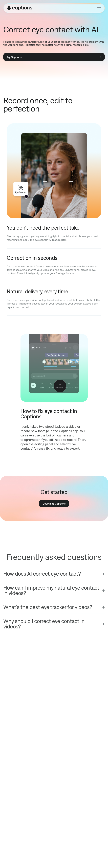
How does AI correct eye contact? (42, 574)
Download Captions (54, 504)
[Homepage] (50, 8)
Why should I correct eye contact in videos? (44, 624)
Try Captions (54, 57)
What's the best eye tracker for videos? (48, 607)
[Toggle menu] (99, 8)
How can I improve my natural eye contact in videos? (51, 590)
